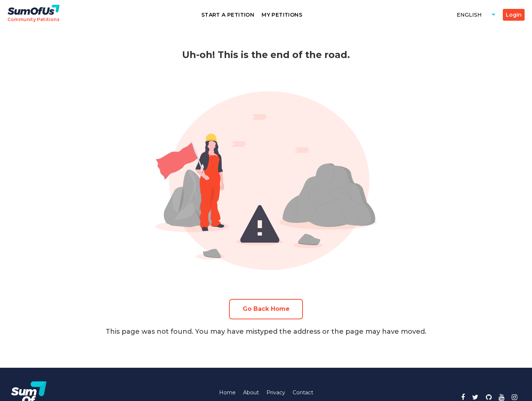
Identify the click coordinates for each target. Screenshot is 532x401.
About (251, 392)
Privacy (276, 392)
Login (514, 15)
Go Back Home (266, 309)
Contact (303, 392)
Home (227, 392)
